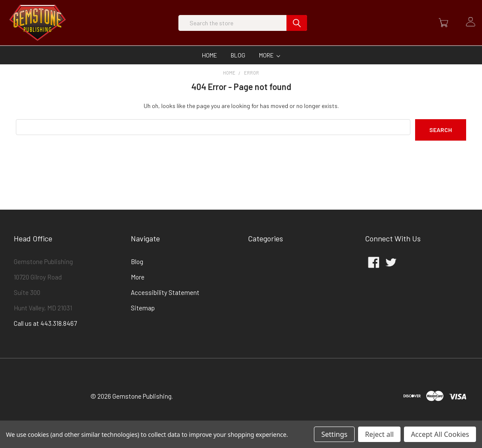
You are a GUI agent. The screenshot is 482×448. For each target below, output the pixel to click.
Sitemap (143, 322)
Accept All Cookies (440, 434)
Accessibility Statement (165, 307)
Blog (238, 70)
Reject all (379, 434)
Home (209, 70)
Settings (334, 434)
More (270, 70)
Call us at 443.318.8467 (45, 338)
